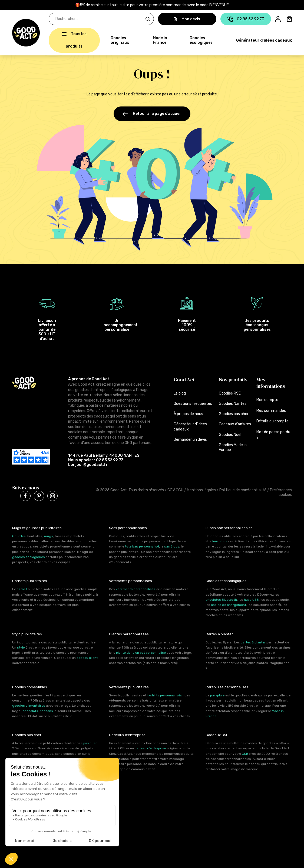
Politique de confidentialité (243, 489)
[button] (15, 33)
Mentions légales (201, 489)
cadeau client (87, 657)
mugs (49, 535)
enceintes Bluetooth (221, 599)
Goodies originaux (120, 40)
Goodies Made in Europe (233, 446)
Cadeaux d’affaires (235, 423)
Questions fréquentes (193, 403)
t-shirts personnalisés (165, 694)
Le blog (180, 392)
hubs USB (251, 599)
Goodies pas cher (234, 413)
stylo (21, 646)
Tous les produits (76, 40)
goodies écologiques (29, 556)
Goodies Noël (230, 433)
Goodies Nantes (233, 403)
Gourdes (19, 535)
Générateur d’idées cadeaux (264, 40)
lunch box (220, 540)
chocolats (30, 710)
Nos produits (233, 378)
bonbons (46, 710)
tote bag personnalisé (142, 545)
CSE (245, 752)
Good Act (184, 378)
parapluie (217, 694)
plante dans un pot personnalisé (141, 652)
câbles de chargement (229, 604)
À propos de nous (188, 413)
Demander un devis (190, 438)
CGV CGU (175, 489)
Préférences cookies (281, 491)
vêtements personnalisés (136, 588)
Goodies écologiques (201, 40)
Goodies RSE (230, 392)
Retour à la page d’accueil (152, 114)
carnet (22, 588)
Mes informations (271, 382)
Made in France (160, 40)
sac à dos (172, 545)
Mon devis (187, 19)
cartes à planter (253, 641)
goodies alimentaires (29, 705)
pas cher (90, 742)
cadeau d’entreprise (150, 747)
